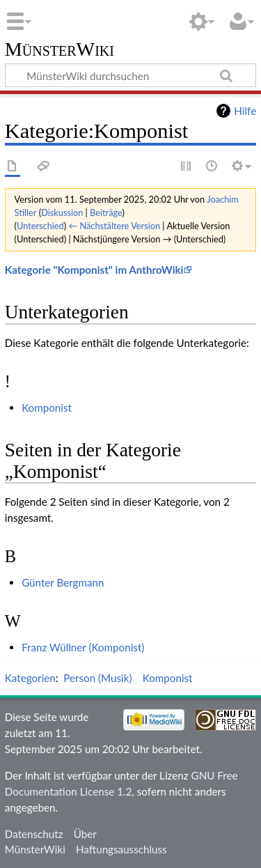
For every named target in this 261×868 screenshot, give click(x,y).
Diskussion (62, 212)
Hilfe (245, 111)
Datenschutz (34, 834)
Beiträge (106, 212)
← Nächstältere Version (114, 226)
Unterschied (40, 226)
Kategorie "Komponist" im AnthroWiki (94, 270)
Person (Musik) (97, 678)
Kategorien (30, 678)
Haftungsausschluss (121, 849)
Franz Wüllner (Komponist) (83, 647)
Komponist (47, 408)
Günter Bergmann (63, 582)
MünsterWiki (60, 50)
